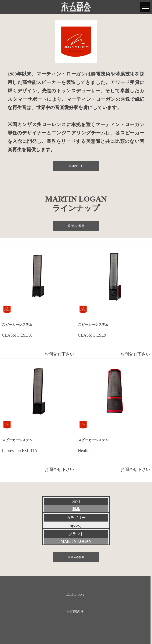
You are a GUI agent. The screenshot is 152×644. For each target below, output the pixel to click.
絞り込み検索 (76, 226)
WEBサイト (76, 166)
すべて (76, 526)
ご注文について (75, 595)
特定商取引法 (75, 612)
